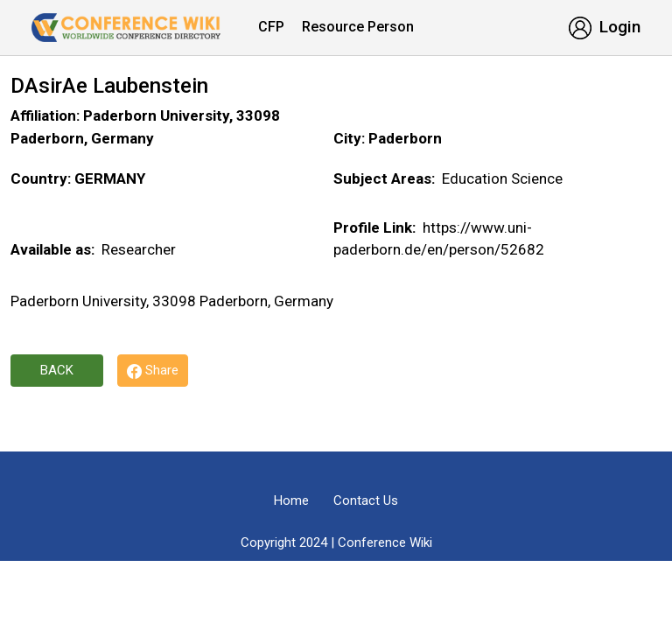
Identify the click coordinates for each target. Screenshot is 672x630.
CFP (271, 27)
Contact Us (366, 500)
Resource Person (358, 27)
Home (291, 500)
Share (153, 371)
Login (605, 27)
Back (57, 370)
